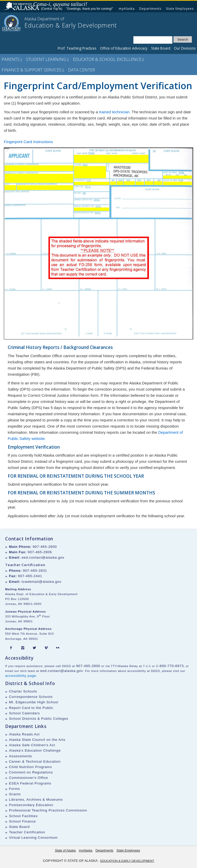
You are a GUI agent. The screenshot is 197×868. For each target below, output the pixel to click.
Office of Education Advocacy (124, 48)
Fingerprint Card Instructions (28, 142)
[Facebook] (11, 648)
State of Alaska (22, 7)
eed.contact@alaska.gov (43, 557)
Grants (15, 794)
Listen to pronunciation (90, 4)
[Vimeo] (46, 648)
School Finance (22, 821)
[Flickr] (58, 648)
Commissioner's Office (28, 778)
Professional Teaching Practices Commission (48, 810)
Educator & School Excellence (108, 59)
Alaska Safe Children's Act (32, 745)
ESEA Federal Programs (30, 783)
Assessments (21, 756)
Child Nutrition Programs (30, 767)
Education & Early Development (127, 861)
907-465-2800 (45, 547)
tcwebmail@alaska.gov (41, 582)
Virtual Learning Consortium (33, 838)
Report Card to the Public (31, 708)
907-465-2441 (30, 576)
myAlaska (127, 9)
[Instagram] (23, 648)
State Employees (180, 9)
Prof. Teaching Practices (77, 48)
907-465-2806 (40, 552)
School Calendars (24, 713)
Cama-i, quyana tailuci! (60, 4)
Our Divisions (185, 48)
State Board (161, 48)
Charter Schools (23, 691)
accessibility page (21, 676)
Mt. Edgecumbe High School (34, 702)
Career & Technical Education (35, 761)
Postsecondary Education (31, 805)
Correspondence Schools (31, 697)
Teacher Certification (27, 832)
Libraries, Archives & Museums (36, 800)
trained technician (114, 112)
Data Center (81, 70)
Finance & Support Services (33, 70)
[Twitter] (34, 648)
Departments (150, 9)
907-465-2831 (35, 571)
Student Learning (47, 59)
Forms (14, 789)
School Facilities (23, 816)
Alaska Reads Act (24, 734)
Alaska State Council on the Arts (37, 740)
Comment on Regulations (31, 772)
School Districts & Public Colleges (39, 719)
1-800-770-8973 (170, 666)
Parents (12, 59)
